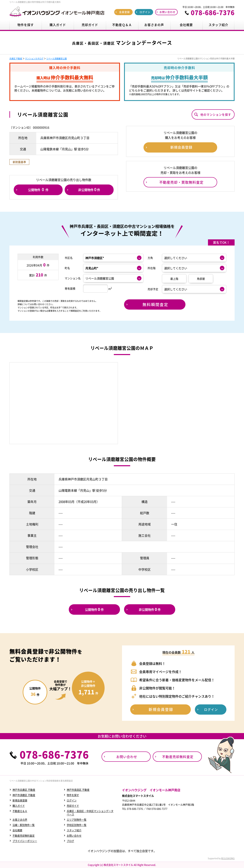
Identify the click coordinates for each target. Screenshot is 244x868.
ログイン (72, 800)
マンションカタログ (34, 58)
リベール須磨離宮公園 (56, 58)
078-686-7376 (213, 12)
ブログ (70, 841)
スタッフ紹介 (74, 830)
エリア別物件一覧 (77, 820)
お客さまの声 (20, 820)
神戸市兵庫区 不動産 (24, 790)
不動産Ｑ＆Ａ (20, 811)
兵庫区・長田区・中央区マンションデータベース (90, 813)
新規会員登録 (20, 800)
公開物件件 (38, 189)
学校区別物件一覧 (77, 825)
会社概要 (17, 830)
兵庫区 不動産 (16, 58)
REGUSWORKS (228, 858)
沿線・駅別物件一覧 (24, 825)
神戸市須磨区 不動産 (24, 795)
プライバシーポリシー (25, 841)
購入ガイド (19, 806)
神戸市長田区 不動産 (78, 790)
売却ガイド (73, 806)
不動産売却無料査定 (24, 836)
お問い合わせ (74, 836)
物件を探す (73, 795)
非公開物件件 (89, 189)
